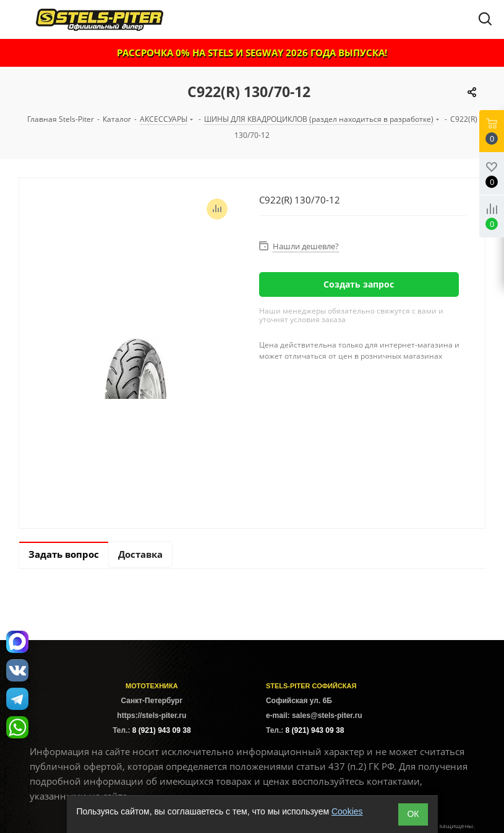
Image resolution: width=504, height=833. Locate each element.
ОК (413, 814)
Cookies (347, 811)
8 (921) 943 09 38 (162, 730)
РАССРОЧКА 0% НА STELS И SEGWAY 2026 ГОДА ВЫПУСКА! (252, 53)
